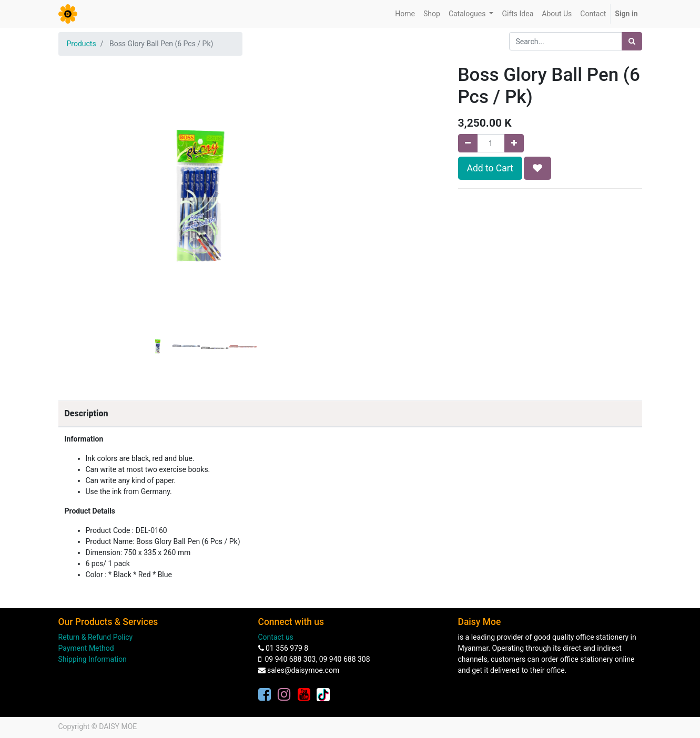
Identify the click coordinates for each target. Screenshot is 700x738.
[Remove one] (468, 143)
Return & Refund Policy (96, 637)
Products (82, 44)
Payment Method (86, 648)
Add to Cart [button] (490, 168)
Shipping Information (93, 659)
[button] (80, 169)
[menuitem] (405, 14)
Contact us (276, 637)
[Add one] (514, 143)
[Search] (632, 41)
